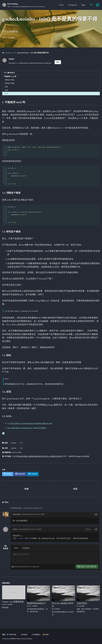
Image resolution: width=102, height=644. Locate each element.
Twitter (11, 635)
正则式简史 (82, 603)
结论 (6, 87)
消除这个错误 (10, 80)
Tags (83, 5)
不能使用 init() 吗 (10, 76)
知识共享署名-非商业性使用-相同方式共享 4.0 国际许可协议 (40, 456)
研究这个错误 (10, 83)
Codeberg (35, 635)
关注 (58, 62)
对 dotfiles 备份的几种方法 (63, 605)
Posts (62, 5)
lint (21, 443)
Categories (73, 5)
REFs (7, 93)
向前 (27, 489)
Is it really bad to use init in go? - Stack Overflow (27, 428)
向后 (75, 489)
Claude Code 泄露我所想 (13, 602)
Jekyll (19, 639)
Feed (46, 635)
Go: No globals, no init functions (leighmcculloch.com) (30, 423)
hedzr (79, 456)
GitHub (23, 635)
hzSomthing (26, 5)
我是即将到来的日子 (36, 603)
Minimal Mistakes (27, 639)
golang (14, 443)
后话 (6, 90)
